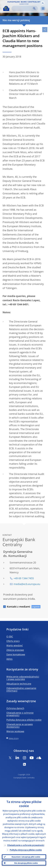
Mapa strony (14, 738)
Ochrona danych (15, 708)
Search (34, 8)
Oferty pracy (13, 641)
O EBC (10, 636)
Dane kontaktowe (16, 654)
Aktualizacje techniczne (19, 684)
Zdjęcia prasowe (15, 650)
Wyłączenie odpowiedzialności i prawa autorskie (23, 678)
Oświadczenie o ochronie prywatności (20, 714)
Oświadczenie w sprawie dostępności (20, 726)
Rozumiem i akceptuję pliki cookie (26, 857)
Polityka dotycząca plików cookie (24, 720)
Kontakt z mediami (18, 607)
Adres (9, 659)
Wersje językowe (15, 731)
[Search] (23, 8)
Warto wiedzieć (15, 645)
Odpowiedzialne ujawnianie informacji (21, 689)
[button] (43, 3)
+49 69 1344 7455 (24, 578)
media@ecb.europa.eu (27, 584)
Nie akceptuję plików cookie (26, 863)
